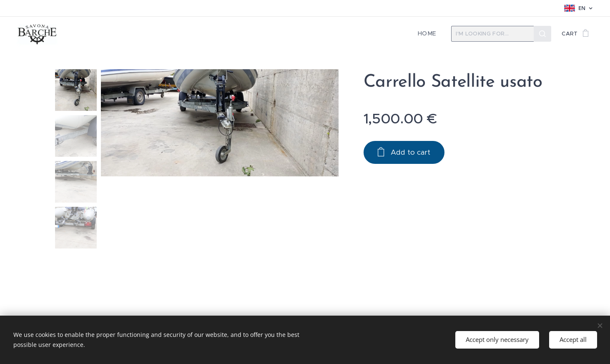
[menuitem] (430, 34)
